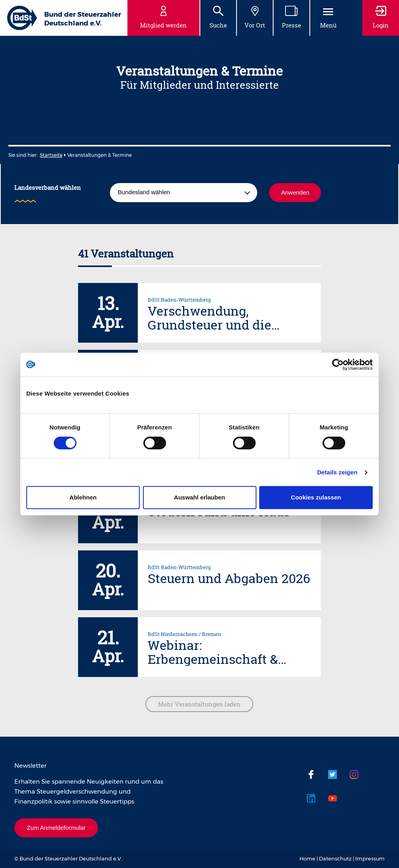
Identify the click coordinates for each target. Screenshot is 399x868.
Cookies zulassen (316, 497)
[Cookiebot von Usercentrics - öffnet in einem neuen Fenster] (338, 365)
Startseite (51, 155)
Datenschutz (335, 858)
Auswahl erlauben (199, 497)
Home (307, 858)
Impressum (370, 858)
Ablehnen (83, 497)
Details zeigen (337, 472)
